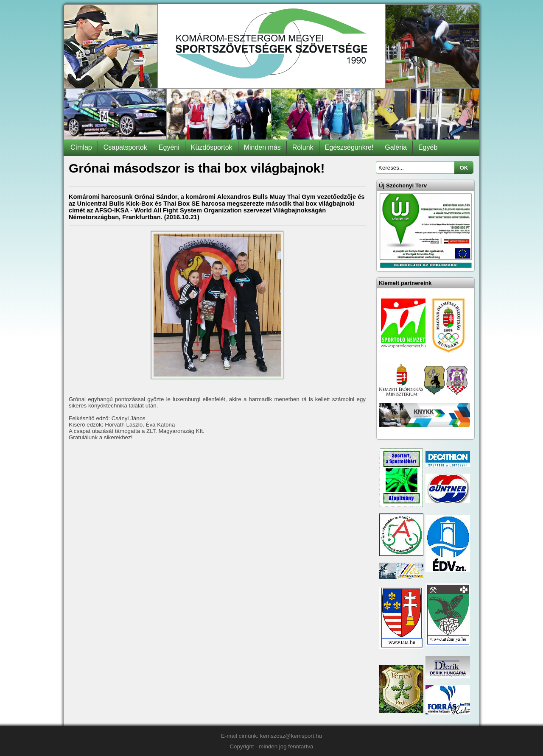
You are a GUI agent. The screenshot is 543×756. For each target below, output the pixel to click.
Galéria (396, 147)
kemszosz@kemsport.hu (291, 736)
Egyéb (428, 147)
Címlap (81, 147)
